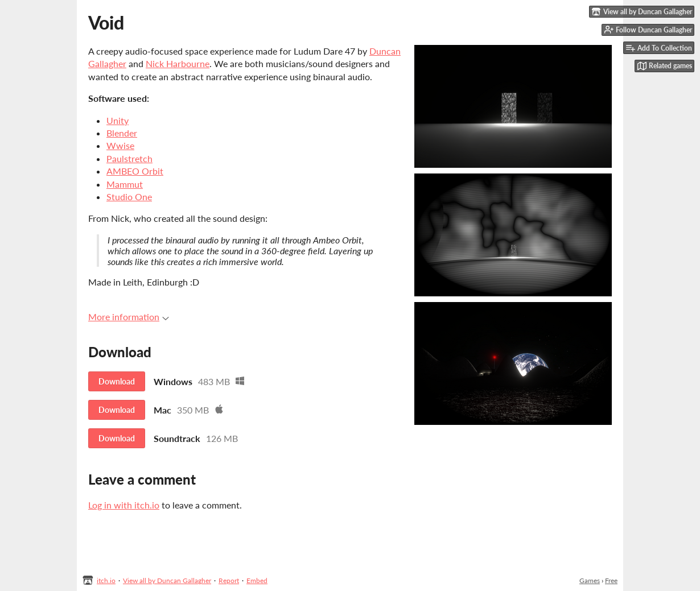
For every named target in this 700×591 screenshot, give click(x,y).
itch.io (106, 580)
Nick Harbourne (178, 63)
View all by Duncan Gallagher (167, 580)
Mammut (125, 184)
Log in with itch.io (124, 505)
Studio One (129, 197)
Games (590, 580)
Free (611, 580)
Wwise (120, 145)
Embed (257, 580)
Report (229, 580)
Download (117, 381)
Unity (118, 120)
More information (129, 317)
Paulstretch (129, 158)
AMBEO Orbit (135, 171)
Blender (122, 133)
